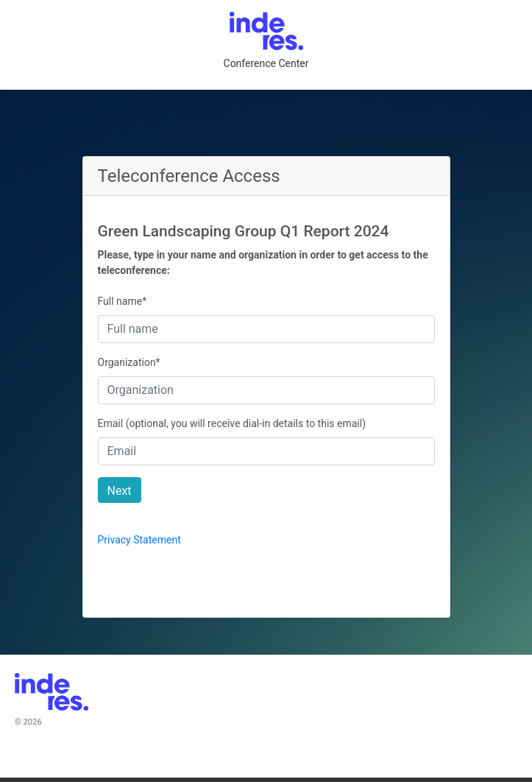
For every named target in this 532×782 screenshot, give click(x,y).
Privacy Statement (139, 540)
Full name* (123, 301)
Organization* (129, 362)
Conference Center (266, 63)
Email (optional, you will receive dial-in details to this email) (232, 423)
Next (120, 491)
